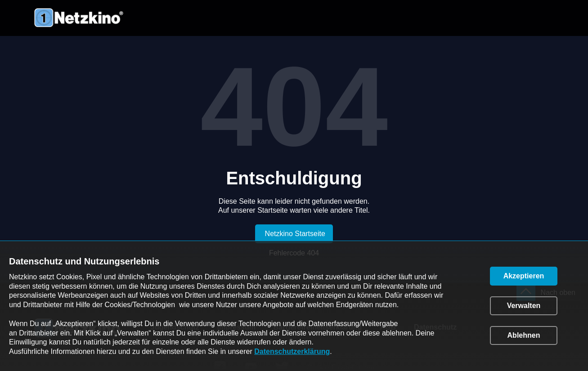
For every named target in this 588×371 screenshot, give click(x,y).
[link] (294, 234)
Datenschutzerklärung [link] (292, 351)
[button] (524, 276)
